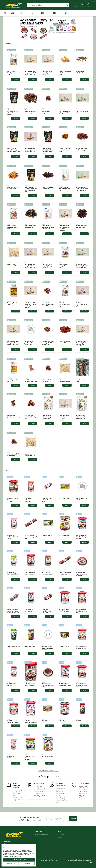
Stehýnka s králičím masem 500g (13, 455)
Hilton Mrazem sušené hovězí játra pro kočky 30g (48, 227)
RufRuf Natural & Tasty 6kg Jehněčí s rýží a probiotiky (82, 111)
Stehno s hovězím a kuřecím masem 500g (65, 73)
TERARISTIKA (58, 13)
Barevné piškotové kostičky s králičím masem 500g (48, 343)
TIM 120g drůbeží (47, 535)
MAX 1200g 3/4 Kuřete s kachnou (13, 757)
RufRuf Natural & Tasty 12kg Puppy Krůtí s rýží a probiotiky (30, 305)
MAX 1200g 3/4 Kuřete (12, 684)
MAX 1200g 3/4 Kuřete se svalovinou (29, 500)
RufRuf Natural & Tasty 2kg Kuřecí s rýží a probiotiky (64, 111)
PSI (6, 13)
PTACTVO (35, 13)
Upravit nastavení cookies (48, 860)
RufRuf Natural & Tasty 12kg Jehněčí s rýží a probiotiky (82, 266)
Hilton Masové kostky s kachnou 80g (64, 304)
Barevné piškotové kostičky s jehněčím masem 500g (48, 304)
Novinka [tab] (9, 44)
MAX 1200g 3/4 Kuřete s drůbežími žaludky (13, 537)
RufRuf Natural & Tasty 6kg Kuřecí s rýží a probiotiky (13, 343)
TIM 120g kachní (64, 647)
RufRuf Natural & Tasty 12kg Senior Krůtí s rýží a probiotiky (82, 344)
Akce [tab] (8, 471)
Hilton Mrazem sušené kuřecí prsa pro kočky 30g (47, 417)
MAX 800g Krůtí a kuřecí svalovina (64, 610)
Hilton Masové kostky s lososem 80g (13, 227)
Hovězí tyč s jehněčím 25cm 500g (14, 416)
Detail (16, 80)
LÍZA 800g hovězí (64, 721)
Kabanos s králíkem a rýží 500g (48, 381)
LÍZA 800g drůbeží (47, 756)
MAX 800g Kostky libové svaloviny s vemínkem (81, 685)
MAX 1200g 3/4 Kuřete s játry (29, 610)
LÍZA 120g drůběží (64, 498)
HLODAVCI (24, 13)
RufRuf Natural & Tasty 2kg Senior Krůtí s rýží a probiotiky (64, 228)
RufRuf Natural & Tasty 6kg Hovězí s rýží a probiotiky (30, 150)
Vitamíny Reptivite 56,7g (13, 381)
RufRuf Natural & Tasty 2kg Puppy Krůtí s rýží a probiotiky (47, 267)
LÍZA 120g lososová (48, 721)
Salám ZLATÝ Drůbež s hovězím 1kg (65, 573)
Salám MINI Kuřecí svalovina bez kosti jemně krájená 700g (13, 611)
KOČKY (15, 13)
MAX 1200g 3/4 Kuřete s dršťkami (13, 573)
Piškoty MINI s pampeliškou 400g (64, 381)
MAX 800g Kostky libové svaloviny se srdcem (13, 500)
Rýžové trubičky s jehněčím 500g (81, 226)
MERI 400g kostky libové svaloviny (30, 573)
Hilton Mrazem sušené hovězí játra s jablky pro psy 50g (14, 150)
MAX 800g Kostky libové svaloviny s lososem (81, 537)
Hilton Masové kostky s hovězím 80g (64, 266)
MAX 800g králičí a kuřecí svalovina (81, 499)
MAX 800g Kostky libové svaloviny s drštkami (30, 758)
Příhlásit (73, 819)
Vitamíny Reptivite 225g (13, 304)
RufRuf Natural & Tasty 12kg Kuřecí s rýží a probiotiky (31, 73)
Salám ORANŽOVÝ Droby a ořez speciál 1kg (31, 537)
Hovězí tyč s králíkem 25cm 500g (31, 381)
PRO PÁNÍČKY (87, 13)
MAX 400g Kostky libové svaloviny (30, 684)
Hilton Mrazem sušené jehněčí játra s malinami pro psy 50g (48, 151)
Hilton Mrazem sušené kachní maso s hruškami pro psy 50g (31, 189)
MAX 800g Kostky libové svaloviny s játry (81, 611)
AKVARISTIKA (46, 13)
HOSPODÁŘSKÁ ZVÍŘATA (72, 13)
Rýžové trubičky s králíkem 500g (81, 149)
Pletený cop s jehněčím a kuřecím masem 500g (30, 111)
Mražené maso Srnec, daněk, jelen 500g (48, 685)
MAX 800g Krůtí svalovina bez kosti (13, 721)
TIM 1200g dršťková (14, 647)
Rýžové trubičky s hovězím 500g (47, 188)
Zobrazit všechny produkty (48, 771)
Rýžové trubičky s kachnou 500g (30, 226)
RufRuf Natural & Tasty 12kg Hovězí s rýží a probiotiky (82, 304)
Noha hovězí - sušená (80, 381)
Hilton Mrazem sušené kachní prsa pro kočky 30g (82, 417)
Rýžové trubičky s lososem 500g (64, 342)
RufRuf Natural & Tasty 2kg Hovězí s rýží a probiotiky (30, 266)
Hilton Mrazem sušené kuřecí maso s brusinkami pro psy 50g (13, 112)
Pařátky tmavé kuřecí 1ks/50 (81, 72)
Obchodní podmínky (42, 835)
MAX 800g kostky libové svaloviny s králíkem (47, 648)
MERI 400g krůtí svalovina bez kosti (65, 684)
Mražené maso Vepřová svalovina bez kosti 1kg (82, 574)
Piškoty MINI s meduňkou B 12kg (30, 455)
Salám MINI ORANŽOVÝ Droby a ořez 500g (48, 611)
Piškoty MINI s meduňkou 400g (12, 265)
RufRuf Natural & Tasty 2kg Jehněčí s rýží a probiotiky (82, 189)
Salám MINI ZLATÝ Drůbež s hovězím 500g (47, 500)
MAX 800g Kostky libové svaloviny (81, 647)
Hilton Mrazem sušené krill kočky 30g (64, 189)
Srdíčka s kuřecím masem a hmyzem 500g (64, 150)
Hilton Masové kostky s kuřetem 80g (13, 73)
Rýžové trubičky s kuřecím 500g (13, 188)
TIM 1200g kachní (30, 647)
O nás (59, 838)
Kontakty (60, 835)
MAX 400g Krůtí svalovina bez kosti (31, 721)
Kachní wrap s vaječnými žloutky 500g (30, 417)
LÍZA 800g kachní (64, 535)
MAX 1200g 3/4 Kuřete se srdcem (47, 573)
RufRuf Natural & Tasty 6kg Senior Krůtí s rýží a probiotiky (47, 74)
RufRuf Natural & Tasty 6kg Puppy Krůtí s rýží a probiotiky (64, 418)
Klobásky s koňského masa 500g (46, 111)
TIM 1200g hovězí (81, 721)
